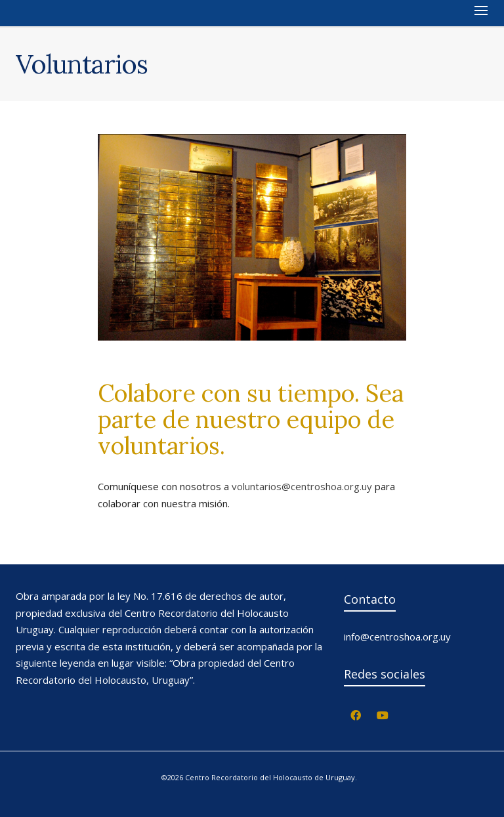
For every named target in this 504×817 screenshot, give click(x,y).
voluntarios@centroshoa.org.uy (302, 486)
